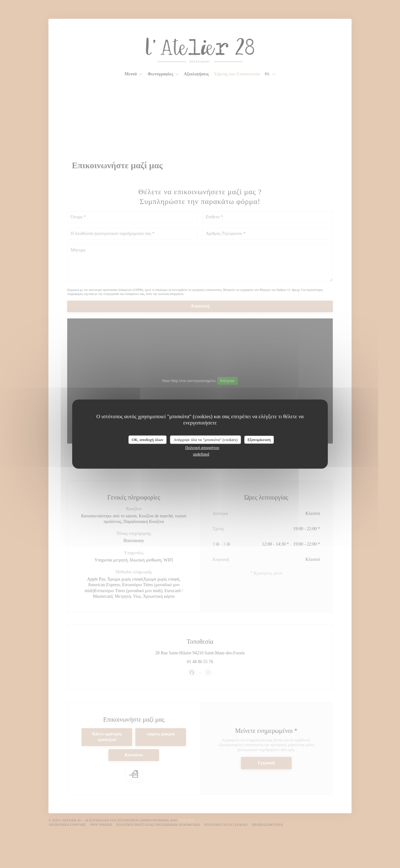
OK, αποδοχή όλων (148, 440)
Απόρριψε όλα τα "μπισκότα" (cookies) (205, 440)
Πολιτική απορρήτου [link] (202, 447)
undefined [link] (201, 454)
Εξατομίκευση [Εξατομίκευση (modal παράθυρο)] (259, 440)
